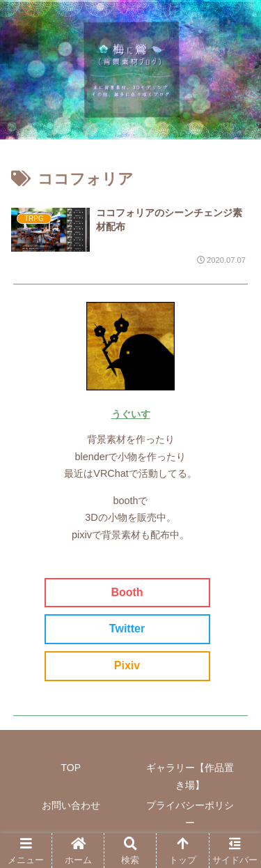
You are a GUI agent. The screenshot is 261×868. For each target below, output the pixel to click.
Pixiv (127, 665)
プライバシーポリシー (190, 814)
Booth (127, 592)
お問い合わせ (71, 805)
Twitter (127, 629)
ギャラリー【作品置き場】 (190, 776)
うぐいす (131, 414)
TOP (71, 768)
